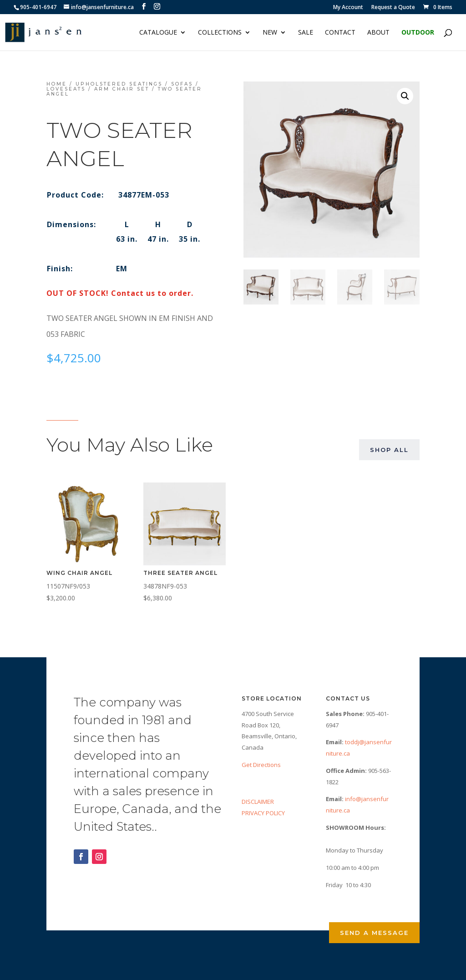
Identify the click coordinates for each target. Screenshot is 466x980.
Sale (306, 33)
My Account (348, 8)
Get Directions (261, 765)
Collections (220, 33)
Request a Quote (393, 8)
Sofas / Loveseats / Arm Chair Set (123, 86)
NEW (270, 33)
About (378, 33)
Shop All (389, 450)
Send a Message (374, 933)
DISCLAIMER (258, 802)
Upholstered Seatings (119, 84)
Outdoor (418, 33)
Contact (340, 33)
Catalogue (158, 33)
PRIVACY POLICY (263, 813)
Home (57, 84)
